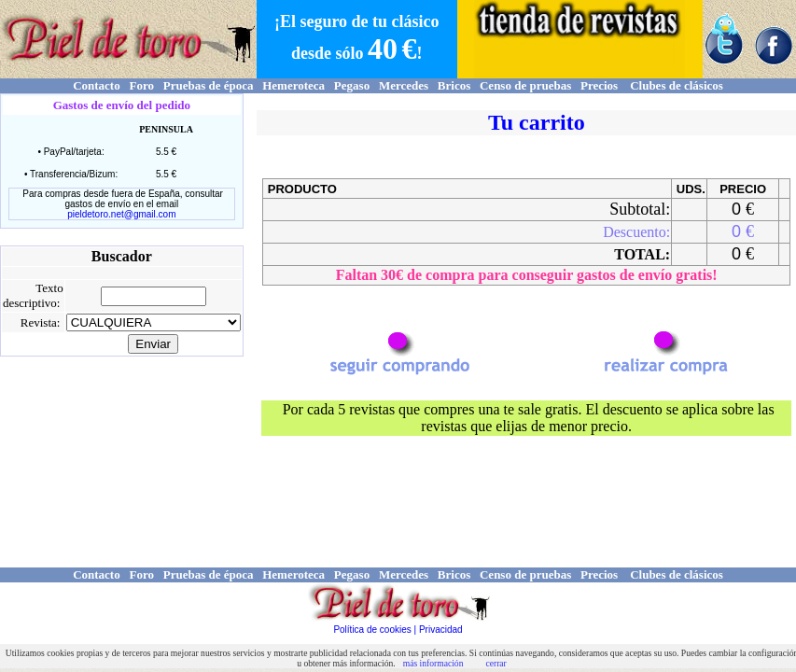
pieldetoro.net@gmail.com (121, 214)
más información (433, 663)
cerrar (496, 663)
